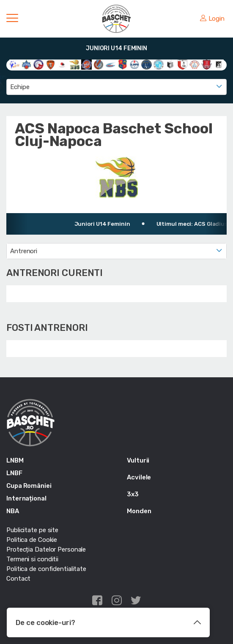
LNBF (14, 473)
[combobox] (116, 87)
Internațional (26, 498)
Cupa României (29, 486)
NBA (13, 511)
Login (212, 19)
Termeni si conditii (32, 559)
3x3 (133, 494)
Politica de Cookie (32, 540)
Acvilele (139, 477)
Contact (18, 579)
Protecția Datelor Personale (46, 549)
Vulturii (138, 460)
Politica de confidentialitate (46, 569)
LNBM (15, 460)
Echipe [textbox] (20, 87)
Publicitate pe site (32, 530)
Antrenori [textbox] (24, 251)
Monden (139, 511)
